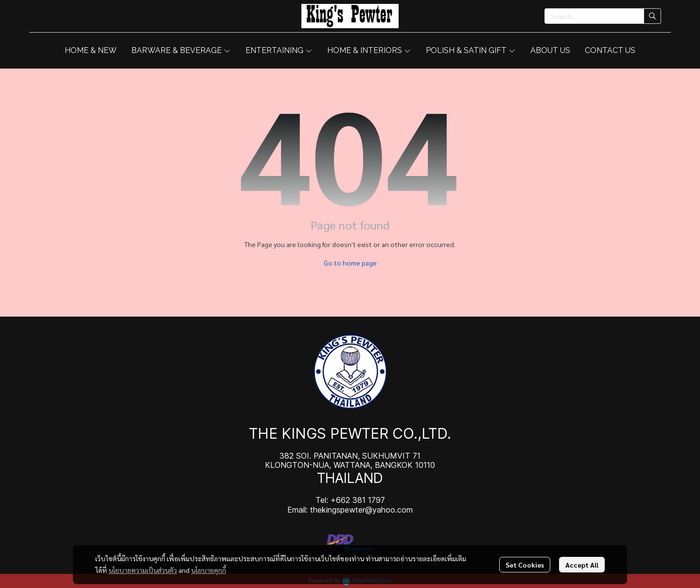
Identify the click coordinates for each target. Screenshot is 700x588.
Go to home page (350, 263)
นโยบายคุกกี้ (209, 570)
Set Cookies (525, 565)
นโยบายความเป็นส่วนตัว (143, 570)
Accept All (582, 565)
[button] (603, 16)
